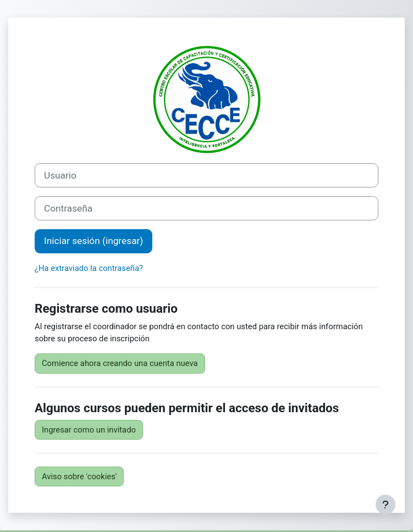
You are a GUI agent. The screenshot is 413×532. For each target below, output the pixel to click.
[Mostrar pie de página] (386, 505)
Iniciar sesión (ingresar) (93, 241)
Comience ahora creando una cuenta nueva (120, 363)
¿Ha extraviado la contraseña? (89, 268)
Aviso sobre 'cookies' (79, 476)
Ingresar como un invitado (89, 430)
